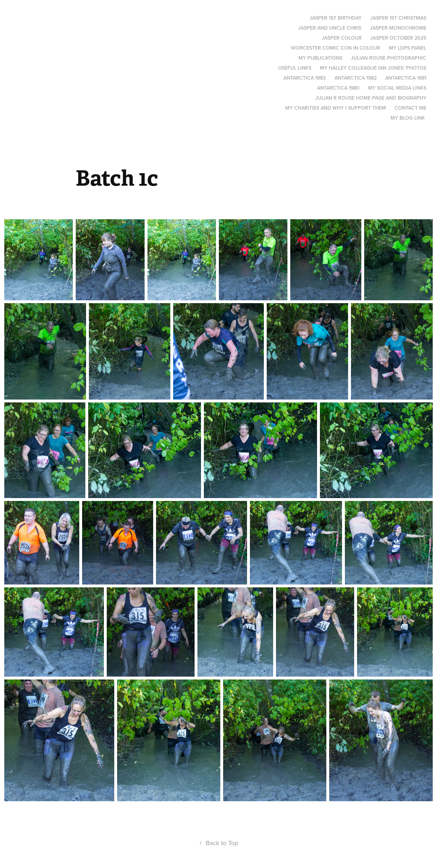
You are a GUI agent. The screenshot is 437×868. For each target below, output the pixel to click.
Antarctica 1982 (356, 78)
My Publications (320, 58)
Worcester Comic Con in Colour (336, 48)
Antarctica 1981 (406, 78)
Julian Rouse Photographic (389, 58)
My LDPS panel (408, 48)
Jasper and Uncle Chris (330, 28)
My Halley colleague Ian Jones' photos (373, 68)
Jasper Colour (342, 38)
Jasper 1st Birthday (336, 18)
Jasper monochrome (398, 28)
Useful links (295, 68)
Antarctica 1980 (338, 88)
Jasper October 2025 (398, 38)
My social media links (397, 88)
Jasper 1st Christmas (398, 18)
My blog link (408, 118)
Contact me (410, 108)
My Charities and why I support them (336, 108)
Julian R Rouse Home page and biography (371, 98)
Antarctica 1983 (305, 78)
